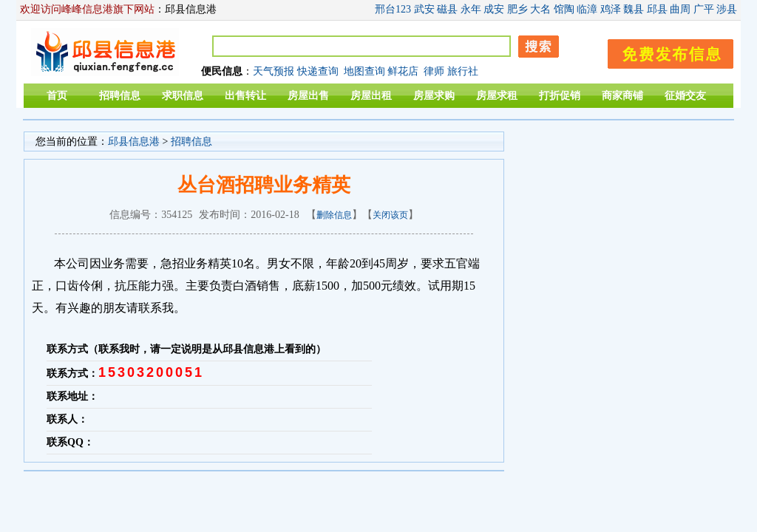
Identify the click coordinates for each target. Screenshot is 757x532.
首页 (57, 96)
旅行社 (463, 71)
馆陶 (564, 9)
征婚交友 (685, 96)
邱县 (657, 9)
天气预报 (274, 71)
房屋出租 (371, 96)
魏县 (634, 9)
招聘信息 (120, 96)
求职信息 (183, 96)
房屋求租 (497, 96)
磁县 (447, 9)
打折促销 (560, 96)
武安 (424, 9)
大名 (540, 9)
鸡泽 (611, 9)
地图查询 (364, 71)
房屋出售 (308, 96)
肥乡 (517, 9)
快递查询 (318, 71)
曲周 (680, 9)
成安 (494, 9)
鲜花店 (403, 71)
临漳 (587, 9)
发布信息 (663, 51)
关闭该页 (390, 215)
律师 (434, 71)
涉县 (727, 9)
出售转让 (245, 96)
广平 (704, 9)
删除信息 (334, 215)
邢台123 (393, 9)
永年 (471, 9)
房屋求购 (434, 96)
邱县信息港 (134, 141)
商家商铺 (622, 96)
